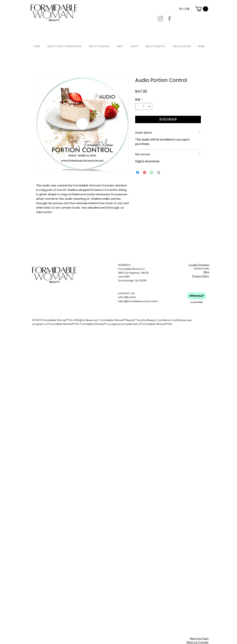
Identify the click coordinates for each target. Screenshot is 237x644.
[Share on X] (159, 173)
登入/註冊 (184, 9)
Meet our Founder (198, 642)
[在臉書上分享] (138, 173)
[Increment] (149, 106)
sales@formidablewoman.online (138, 301)
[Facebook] (170, 19)
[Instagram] (160, 19)
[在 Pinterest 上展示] (145, 173)
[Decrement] (138, 106)
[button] (202, 9)
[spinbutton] (144, 106)
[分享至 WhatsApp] (152, 173)
